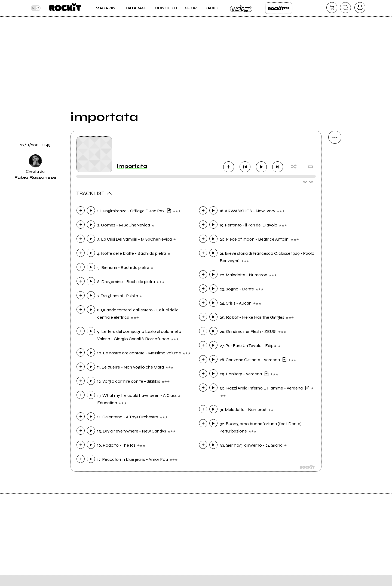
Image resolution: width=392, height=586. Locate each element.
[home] (65, 8)
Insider (241, 8)
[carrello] (332, 8)
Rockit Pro (279, 8)
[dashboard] (360, 8)
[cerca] (345, 8)
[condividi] (335, 137)
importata (132, 166)
